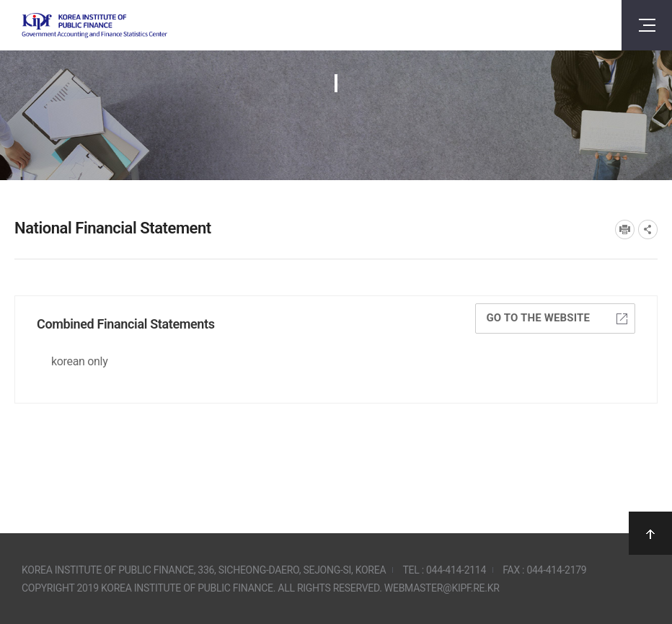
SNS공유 (648, 229)
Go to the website (557, 318)
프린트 (625, 229)
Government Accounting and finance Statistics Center (94, 26)
